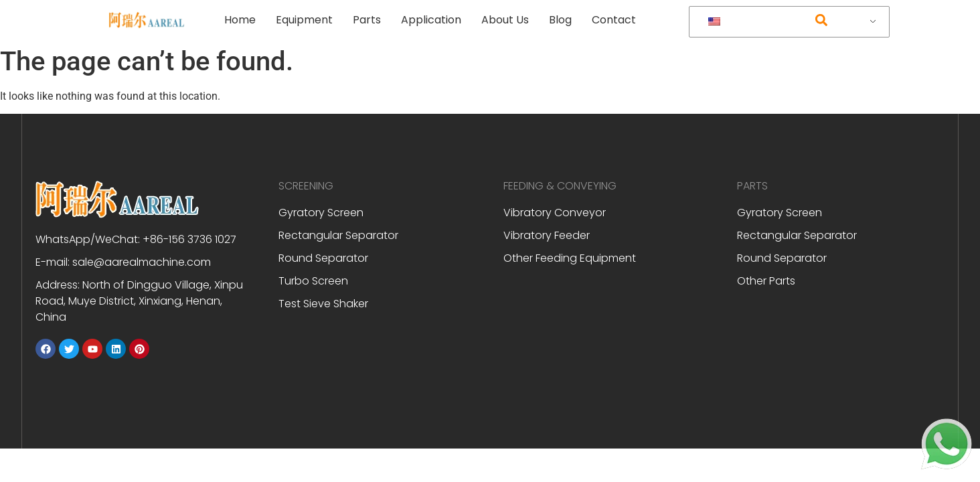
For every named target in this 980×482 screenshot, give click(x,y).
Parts (367, 20)
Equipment (304, 20)
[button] (821, 20)
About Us (505, 20)
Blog (560, 20)
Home (240, 20)
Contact (614, 20)
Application (431, 20)
